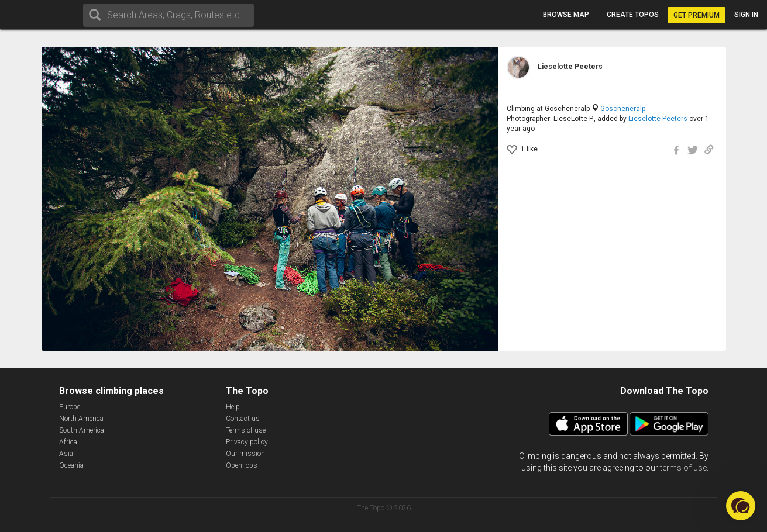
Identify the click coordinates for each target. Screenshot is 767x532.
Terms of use (246, 430)
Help (233, 407)
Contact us (243, 419)
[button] (741, 506)
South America (82, 430)
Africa (68, 442)
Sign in (746, 15)
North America (81, 419)
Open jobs (242, 465)
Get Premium (697, 15)
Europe (70, 407)
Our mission (245, 454)
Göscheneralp (623, 109)
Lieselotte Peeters (658, 119)
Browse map (566, 15)
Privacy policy (247, 442)
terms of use (683, 468)
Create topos (633, 15)
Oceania (71, 465)
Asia (66, 454)
